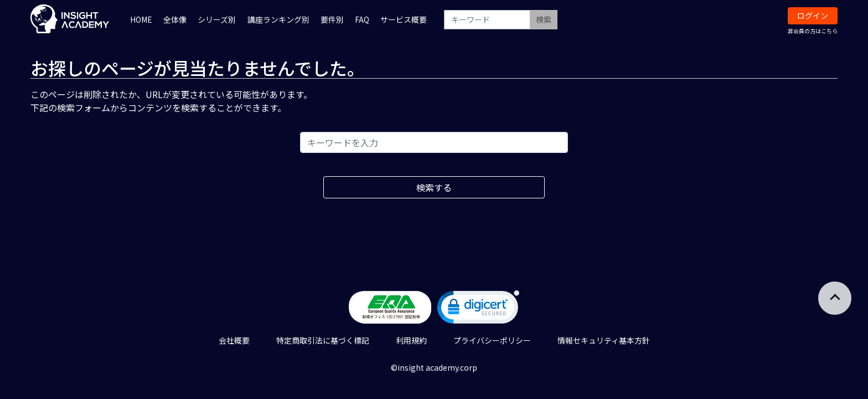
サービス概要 (404, 19)
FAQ (362, 19)
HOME (141, 19)
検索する (434, 187)
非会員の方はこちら (813, 31)
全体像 (175, 19)
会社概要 (234, 340)
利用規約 (411, 340)
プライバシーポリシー (492, 340)
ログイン (813, 16)
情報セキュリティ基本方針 (604, 340)
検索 (544, 19)
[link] (478, 310)
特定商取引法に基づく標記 (323, 340)
